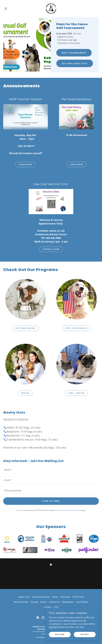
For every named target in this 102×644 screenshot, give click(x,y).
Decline (60, 634)
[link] (51, 9)
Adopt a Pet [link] (24, 597)
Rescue (25, 393)
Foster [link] (55, 597)
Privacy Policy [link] (60, 510)
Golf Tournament (74, 53)
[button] (10, 9)
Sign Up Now (51, 501)
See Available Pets (75, 63)
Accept (85, 634)
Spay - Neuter (76, 393)
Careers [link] (48, 607)
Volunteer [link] (65, 597)
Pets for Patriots (77, 328)
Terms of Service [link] (75, 510)
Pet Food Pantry (26, 328)
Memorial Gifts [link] (21, 602)
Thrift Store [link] (78, 597)
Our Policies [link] (82, 602)
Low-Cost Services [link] (41, 597)
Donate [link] (34, 602)
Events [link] (44, 602)
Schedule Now (51, 249)
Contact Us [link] (55, 602)
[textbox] (51, 470)
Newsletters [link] (68, 602)
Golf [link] (56, 607)
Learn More (26, 164)
